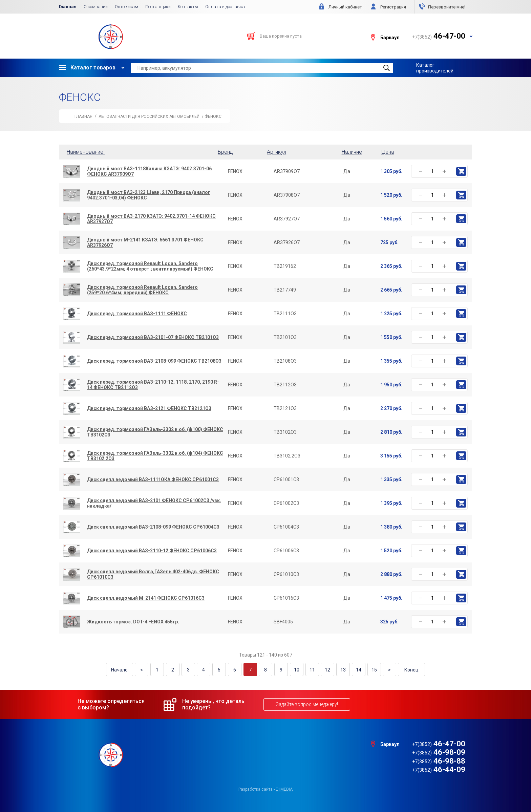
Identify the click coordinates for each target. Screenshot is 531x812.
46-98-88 (439, 761)
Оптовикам (126, 7)
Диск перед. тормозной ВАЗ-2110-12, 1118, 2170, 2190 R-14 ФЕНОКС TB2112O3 (153, 385)
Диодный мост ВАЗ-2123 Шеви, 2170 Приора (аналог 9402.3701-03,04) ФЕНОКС (149, 195)
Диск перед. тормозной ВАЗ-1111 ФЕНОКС (137, 314)
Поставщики (158, 7)
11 (311, 669)
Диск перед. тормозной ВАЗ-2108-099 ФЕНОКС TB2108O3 (154, 361)
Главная (68, 7)
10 (296, 669)
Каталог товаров (87, 68)
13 (342, 669)
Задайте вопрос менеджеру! (307, 704)
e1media (284, 789)
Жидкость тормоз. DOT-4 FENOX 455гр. (133, 622)
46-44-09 (439, 769)
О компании (96, 7)
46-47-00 (439, 743)
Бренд (225, 152)
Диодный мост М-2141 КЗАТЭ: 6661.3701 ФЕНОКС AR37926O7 (145, 242)
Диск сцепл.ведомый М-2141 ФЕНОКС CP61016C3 (146, 598)
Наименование (87, 152)
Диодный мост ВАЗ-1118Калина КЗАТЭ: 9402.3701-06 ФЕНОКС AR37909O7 (149, 171)
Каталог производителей (435, 68)
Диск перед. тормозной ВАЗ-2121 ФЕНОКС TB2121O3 (149, 408)
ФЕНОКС (213, 116)
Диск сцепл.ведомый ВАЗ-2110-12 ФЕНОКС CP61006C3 (152, 551)
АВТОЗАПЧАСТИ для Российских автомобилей (149, 116)
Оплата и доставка (225, 7)
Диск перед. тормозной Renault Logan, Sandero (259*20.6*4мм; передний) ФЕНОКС (142, 290)
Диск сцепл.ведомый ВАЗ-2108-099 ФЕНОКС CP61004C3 (153, 527)
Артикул (277, 152)
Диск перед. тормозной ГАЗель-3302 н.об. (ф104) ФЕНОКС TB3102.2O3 (155, 456)
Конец (409, 669)
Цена (388, 152)
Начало (122, 669)
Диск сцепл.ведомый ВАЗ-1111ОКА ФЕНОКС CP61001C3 (153, 479)
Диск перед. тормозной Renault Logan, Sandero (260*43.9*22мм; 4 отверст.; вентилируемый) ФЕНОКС (150, 266)
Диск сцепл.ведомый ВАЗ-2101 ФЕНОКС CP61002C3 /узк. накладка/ (154, 503)
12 (326, 669)
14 (357, 669)
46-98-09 (439, 752)
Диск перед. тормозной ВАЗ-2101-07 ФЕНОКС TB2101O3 (153, 337)
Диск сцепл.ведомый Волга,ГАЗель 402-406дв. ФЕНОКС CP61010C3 (153, 574)
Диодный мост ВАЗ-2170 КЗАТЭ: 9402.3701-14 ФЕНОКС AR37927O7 (151, 219)
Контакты (188, 7)
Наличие (352, 152)
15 (372, 669)
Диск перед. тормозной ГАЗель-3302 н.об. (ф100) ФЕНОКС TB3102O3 (155, 432)
